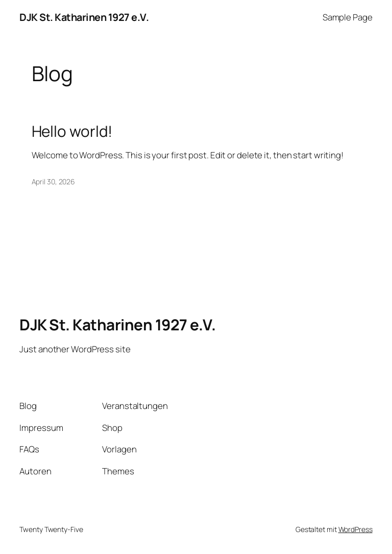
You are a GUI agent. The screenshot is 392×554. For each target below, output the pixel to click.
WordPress (356, 529)
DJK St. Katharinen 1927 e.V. (84, 17)
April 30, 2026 (54, 182)
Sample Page (348, 17)
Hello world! (72, 131)
